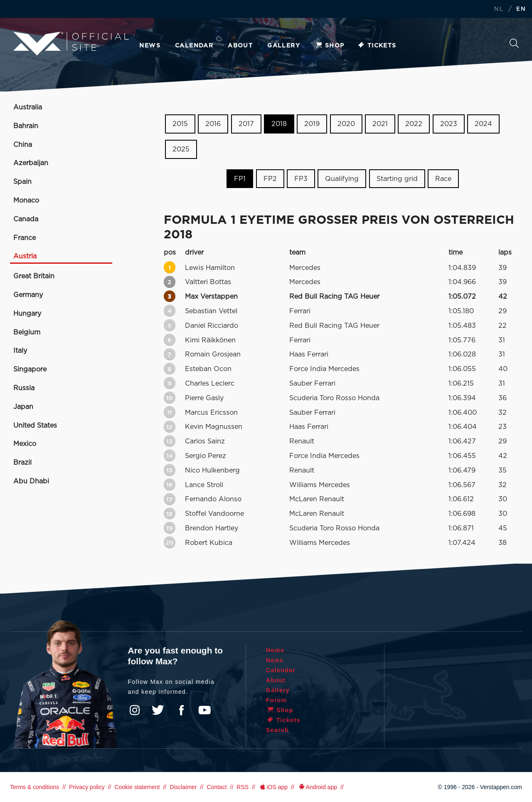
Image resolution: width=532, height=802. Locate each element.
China (23, 145)
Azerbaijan (31, 163)
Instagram (135, 710)
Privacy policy (87, 787)
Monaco (26, 200)
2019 (312, 124)
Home (275, 650)
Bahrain (26, 126)
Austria (25, 256)
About (240, 46)
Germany (28, 295)
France (25, 238)
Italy (20, 351)
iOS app (273, 787)
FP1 (240, 178)
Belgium (27, 332)
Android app (317, 787)
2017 (246, 124)
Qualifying (342, 178)
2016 (213, 124)
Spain (22, 182)
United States (35, 426)
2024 (483, 124)
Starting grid (397, 178)
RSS (243, 787)
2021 (380, 124)
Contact (217, 787)
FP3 (301, 178)
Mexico (25, 444)
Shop (330, 46)
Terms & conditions (34, 787)
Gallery (284, 46)
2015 (180, 124)
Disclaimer (183, 787)
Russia (24, 388)
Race (443, 178)
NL (499, 9)
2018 (279, 124)
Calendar (194, 46)
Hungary (27, 314)
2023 (449, 124)
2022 (414, 124)
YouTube (204, 710)
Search (514, 43)
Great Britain (34, 276)
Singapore (30, 369)
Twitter (158, 710)
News (150, 46)
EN (521, 9)
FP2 (270, 178)
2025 (181, 149)
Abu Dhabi (31, 481)
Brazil (22, 463)
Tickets (377, 46)
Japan (23, 407)
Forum (277, 700)
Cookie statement (137, 787)
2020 (346, 124)
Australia (28, 107)
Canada (26, 219)
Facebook (181, 710)
